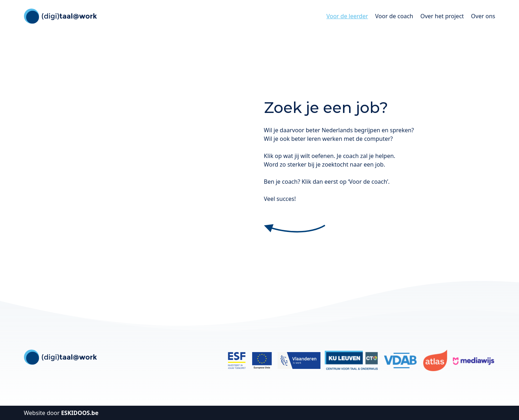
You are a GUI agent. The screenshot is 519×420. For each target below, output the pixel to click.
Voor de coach (394, 16)
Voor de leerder (347, 16)
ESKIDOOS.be (80, 413)
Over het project (442, 16)
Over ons (483, 16)
